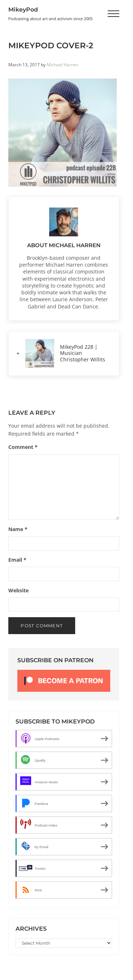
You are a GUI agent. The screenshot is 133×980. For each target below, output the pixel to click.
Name (18, 529)
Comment (23, 447)
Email (17, 560)
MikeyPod (23, 9)
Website (18, 591)
